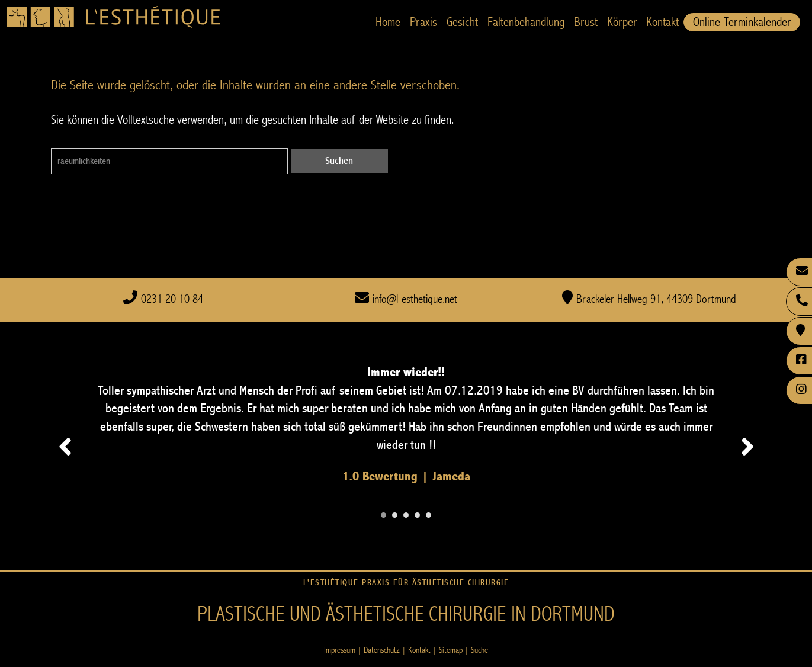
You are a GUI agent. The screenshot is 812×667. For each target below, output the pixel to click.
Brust (586, 22)
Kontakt (662, 22)
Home (388, 22)
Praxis (423, 22)
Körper (622, 22)
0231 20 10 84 (172, 299)
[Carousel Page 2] (395, 515)
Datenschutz (382, 650)
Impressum (340, 650)
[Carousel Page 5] (429, 515)
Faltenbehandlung (526, 22)
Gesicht (462, 22)
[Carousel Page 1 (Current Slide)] (383, 515)
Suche (479, 650)
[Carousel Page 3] (406, 515)
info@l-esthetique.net (415, 299)
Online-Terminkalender (742, 22)
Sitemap (451, 650)
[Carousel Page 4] (417, 515)
